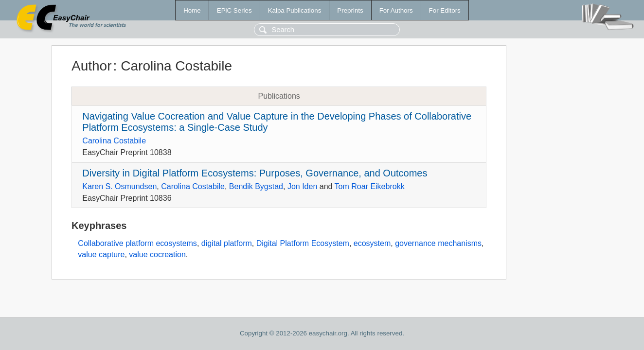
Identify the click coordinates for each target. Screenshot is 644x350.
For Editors (445, 10)
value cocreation (157, 254)
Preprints (350, 10)
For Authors (396, 10)
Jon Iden (302, 186)
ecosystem (372, 243)
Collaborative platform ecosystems (137, 243)
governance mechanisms (438, 243)
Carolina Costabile (114, 141)
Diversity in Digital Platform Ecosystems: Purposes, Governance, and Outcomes (255, 173)
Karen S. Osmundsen (119, 186)
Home (192, 10)
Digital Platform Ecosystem (303, 243)
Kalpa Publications (295, 10)
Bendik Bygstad (256, 186)
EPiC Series (234, 10)
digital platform (227, 243)
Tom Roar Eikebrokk (370, 186)
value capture (101, 254)
